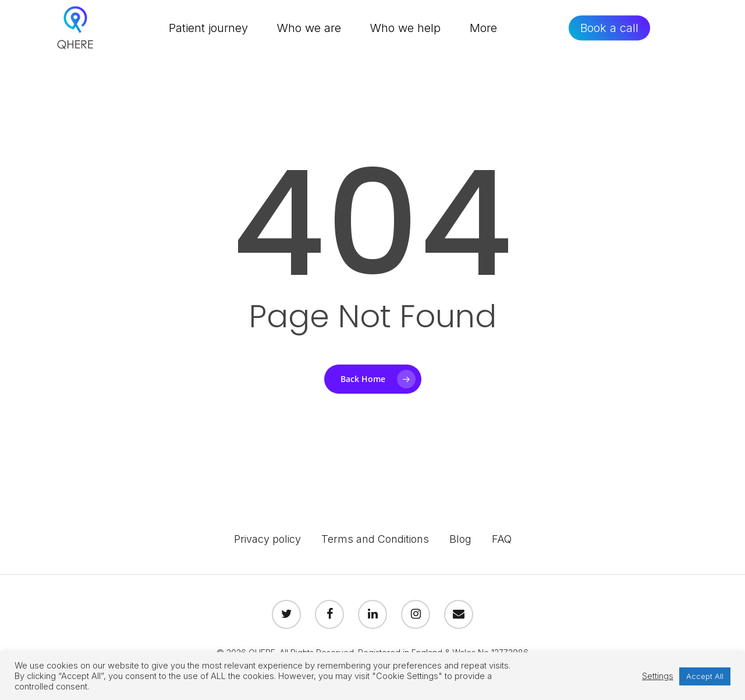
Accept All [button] (705, 676)
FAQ (502, 539)
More (486, 32)
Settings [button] (658, 676)
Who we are (311, 32)
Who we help (408, 32)
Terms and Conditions (375, 539)
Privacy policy (267, 539)
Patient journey (211, 32)
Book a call (611, 32)
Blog (460, 539)
